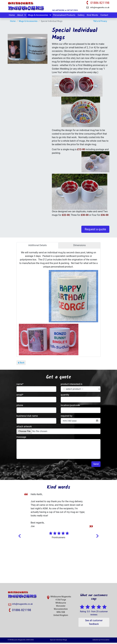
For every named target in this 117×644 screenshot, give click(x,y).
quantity (65, 396)
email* (20, 396)
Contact (104, 16)
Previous (19, 537)
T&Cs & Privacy (100, 22)
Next (98, 537)
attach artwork (24, 428)
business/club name (27, 417)
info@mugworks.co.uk (100, 8)
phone (20, 407)
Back (21, 364)
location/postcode (70, 407)
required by (67, 417)
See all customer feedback (94, 624)
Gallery (81, 16)
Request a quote (95, 231)
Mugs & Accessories (38, 16)
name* (20, 385)
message (21, 438)
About (20, 16)
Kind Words (92, 16)
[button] (45, 50)
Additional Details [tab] (38, 247)
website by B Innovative (101, 641)
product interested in (72, 385)
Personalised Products (64, 16)
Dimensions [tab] (79, 247)
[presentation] (39, 468)
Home (12, 16)
